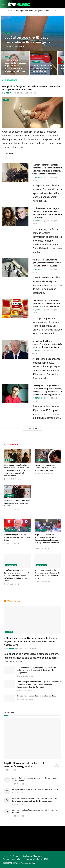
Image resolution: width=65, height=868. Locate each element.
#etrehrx (32, 863)
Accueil (5, 856)
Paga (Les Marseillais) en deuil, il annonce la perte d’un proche (35, 789)
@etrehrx (8, 93)
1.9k (20, 509)
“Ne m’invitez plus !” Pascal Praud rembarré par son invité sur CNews (17, 537)
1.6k (35, 180)
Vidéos (9, 632)
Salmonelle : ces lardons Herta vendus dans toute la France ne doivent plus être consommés (46, 303)
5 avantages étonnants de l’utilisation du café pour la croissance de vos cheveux (45, 468)
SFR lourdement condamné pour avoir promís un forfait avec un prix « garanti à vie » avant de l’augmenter (36, 670)
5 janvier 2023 (10, 479)
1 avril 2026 (22, 690)
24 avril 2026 (21, 649)
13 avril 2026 (22, 676)
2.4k (51, 474)
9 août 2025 (17, 46)
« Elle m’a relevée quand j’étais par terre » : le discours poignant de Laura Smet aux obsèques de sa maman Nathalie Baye (30, 641)
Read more (9, 153)
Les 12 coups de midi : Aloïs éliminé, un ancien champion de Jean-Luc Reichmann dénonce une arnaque (47, 574)
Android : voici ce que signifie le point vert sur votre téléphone (43, 68)
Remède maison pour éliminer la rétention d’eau (36, 696)
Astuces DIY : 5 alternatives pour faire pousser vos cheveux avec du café (17, 503)
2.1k (25, 46)
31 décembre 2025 (21, 93)
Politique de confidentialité (13, 859)
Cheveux (10, 460)
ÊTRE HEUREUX (14, 863)
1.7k (47, 582)
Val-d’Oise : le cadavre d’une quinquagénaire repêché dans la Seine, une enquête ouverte (47, 263)
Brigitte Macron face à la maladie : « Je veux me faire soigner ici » (24, 765)
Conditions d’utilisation (31, 856)
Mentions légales (33, 859)
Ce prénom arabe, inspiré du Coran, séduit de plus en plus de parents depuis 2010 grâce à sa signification (15, 65)
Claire (9, 46)
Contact (15, 856)
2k (35, 93)
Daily (6, 100)
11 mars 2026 (22, 699)
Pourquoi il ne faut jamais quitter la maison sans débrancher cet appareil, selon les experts (31, 88)
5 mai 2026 (48, 177)
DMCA (46, 859)
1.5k (35, 272)
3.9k (20, 479)
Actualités (11, 530)
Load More (32, 428)
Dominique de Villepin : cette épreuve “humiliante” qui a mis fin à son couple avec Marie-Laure (47, 344)
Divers (8, 33)
